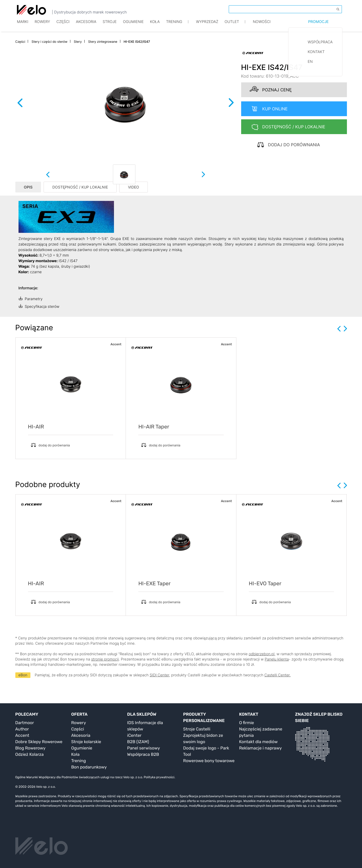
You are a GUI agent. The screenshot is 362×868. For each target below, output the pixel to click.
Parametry (34, 299)
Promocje (318, 26)
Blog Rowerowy (31, 748)
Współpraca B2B (143, 754)
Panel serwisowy (144, 748)
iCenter (134, 735)
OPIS (28, 187)
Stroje (110, 26)
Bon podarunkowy (89, 767)
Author (22, 729)
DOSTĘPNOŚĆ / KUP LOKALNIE (80, 187)
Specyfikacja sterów (42, 307)
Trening (79, 761)
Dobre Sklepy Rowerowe (39, 742)
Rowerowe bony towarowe (209, 761)
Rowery (42, 26)
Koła (155, 26)
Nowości (262, 26)
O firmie (246, 723)
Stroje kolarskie (86, 742)
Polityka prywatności (159, 777)
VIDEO (134, 187)
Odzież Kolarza (29, 754)
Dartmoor (25, 723)
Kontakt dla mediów (258, 742)
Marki (23, 26)
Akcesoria (86, 26)
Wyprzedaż (207, 26)
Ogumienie (133, 26)
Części (63, 26)
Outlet (232, 26)
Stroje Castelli (197, 729)
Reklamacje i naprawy (260, 748)
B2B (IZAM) (138, 742)
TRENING (174, 26)
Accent (22, 735)
